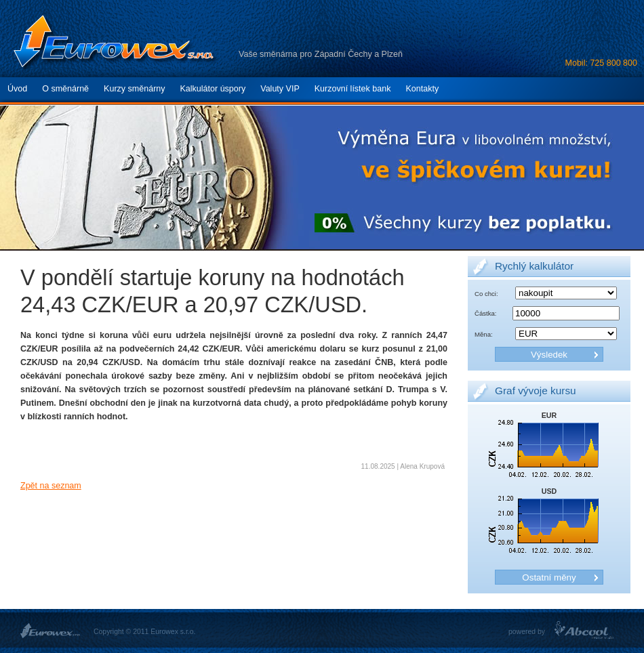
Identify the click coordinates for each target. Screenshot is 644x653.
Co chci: (486, 294)
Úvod (17, 89)
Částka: (485, 313)
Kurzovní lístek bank (353, 89)
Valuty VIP (280, 89)
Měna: (484, 334)
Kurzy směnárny (134, 89)
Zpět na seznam (51, 486)
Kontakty (422, 89)
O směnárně (65, 89)
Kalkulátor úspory (213, 89)
